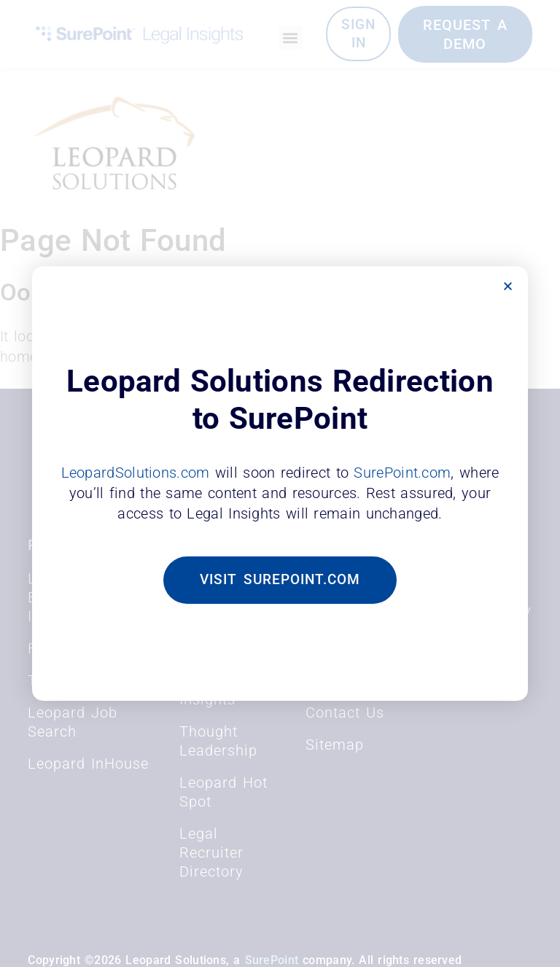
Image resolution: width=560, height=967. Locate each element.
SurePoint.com (402, 472)
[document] (280, 483)
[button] (508, 286)
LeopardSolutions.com (136, 472)
